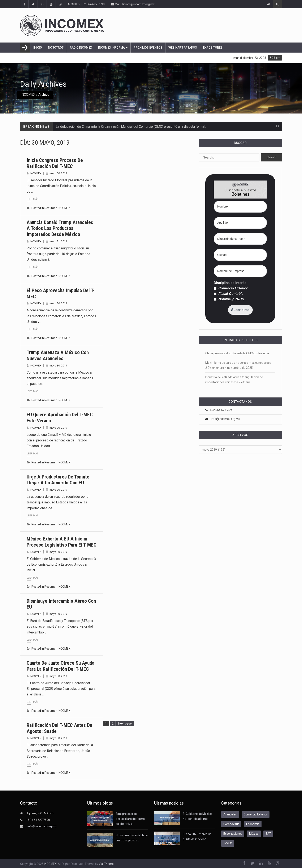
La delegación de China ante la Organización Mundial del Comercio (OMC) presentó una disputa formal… (131, 127)
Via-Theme (106, 864)
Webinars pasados (183, 48)
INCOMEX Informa (113, 48)
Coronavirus (231, 824)
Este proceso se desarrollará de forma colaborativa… (130, 819)
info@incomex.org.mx (226, 419)
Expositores (213, 48)
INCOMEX (28, 95)
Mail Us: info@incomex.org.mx (133, 4)
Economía (253, 824)
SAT (268, 834)
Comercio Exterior (231, 288)
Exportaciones (233, 834)
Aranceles (230, 814)
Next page (125, 724)
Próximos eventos (148, 48)
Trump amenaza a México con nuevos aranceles (58, 355)
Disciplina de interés (230, 283)
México (254, 834)
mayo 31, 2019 (58, 241)
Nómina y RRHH (229, 299)
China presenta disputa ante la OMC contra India (237, 353)
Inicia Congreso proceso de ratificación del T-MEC (55, 163)
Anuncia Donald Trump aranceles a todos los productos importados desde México (60, 228)
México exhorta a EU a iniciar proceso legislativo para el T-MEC (62, 542)
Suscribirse (240, 310)
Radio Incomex (81, 48)
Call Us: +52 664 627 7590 (86, 4)
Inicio (38, 48)
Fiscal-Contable (229, 294)
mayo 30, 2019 (58, 173)
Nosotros (56, 48)
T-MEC (228, 843)
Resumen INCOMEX (57, 208)
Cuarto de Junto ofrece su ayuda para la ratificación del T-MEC (61, 666)
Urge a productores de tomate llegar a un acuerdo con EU (58, 480)
